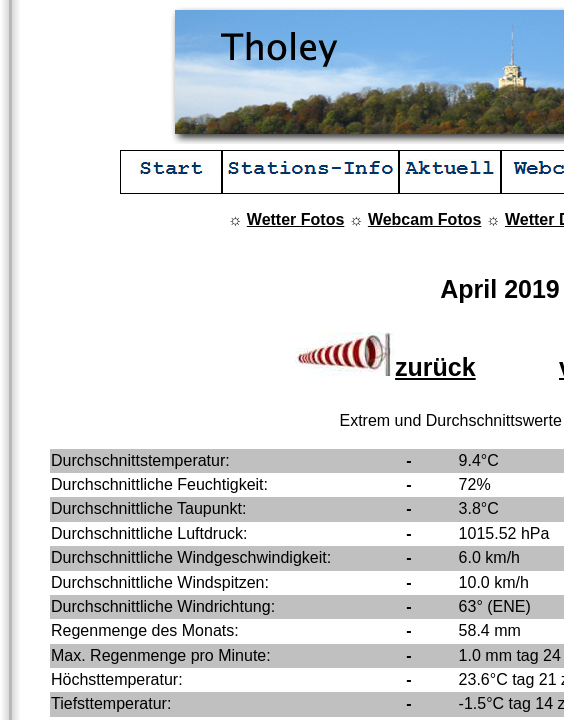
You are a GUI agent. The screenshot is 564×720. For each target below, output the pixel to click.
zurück (385, 367)
